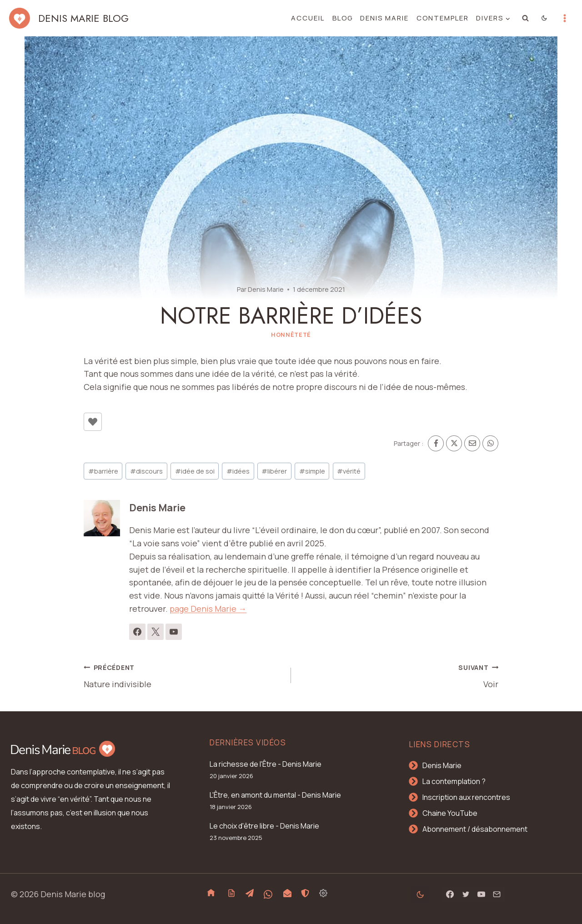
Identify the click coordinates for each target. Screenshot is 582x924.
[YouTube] (481, 894)
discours (146, 471)
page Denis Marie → (208, 609)
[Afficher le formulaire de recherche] (526, 18)
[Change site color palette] (544, 18)
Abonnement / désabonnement (475, 829)
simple (312, 471)
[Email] (472, 443)
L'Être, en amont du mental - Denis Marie (275, 795)
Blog (343, 18)
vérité (349, 471)
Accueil (308, 18)
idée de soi (195, 471)
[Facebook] (436, 443)
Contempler (443, 18)
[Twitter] (466, 894)
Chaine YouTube (450, 813)
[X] (454, 443)
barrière (103, 471)
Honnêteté (291, 335)
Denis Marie (384, 18)
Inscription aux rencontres (466, 797)
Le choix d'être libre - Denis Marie (264, 826)
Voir (399, 675)
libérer (274, 471)
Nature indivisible (183, 675)
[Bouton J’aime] (93, 422)
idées (238, 471)
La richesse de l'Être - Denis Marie (266, 764)
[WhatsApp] (490, 443)
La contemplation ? (454, 781)
